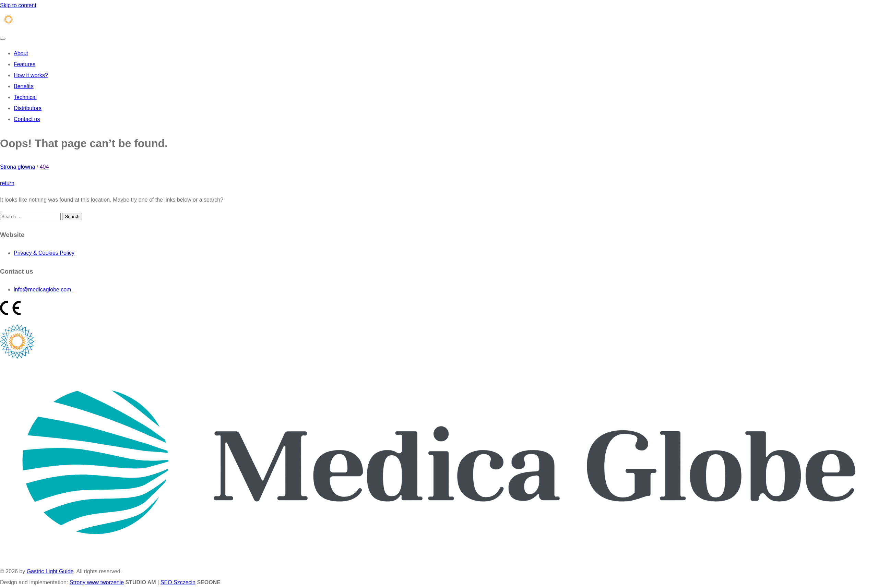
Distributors (28, 108)
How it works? (31, 75)
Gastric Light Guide (50, 571)
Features (25, 64)
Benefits (24, 86)
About (21, 53)
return (7, 183)
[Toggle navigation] (3, 39)
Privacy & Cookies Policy (44, 253)
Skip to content (18, 5)
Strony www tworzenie (97, 582)
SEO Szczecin (178, 582)
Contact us (27, 119)
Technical (25, 97)
